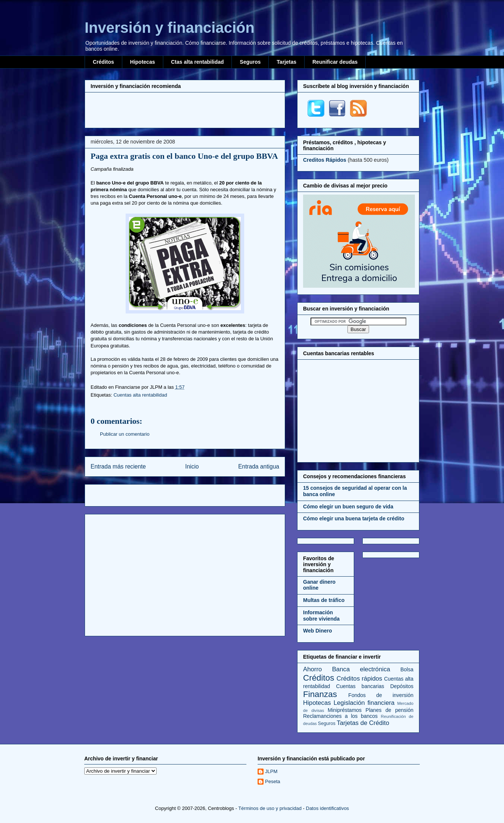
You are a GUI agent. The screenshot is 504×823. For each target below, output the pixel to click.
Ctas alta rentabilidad (198, 62)
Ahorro (312, 669)
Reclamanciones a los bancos (340, 716)
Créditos (103, 62)
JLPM (271, 771)
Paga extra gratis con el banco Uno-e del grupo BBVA (184, 156)
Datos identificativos (328, 808)
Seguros (250, 62)
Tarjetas (286, 62)
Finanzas (320, 694)
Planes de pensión (390, 710)
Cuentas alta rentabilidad (140, 395)
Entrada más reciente (118, 466)
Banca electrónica (361, 669)
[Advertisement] (185, 109)
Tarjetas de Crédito (363, 723)
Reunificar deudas (335, 62)
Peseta (273, 781)
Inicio (192, 466)
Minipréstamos (345, 710)
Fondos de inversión (381, 695)
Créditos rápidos (359, 679)
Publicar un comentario (125, 434)
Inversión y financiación (170, 28)
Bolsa (407, 669)
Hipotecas (143, 62)
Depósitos (402, 686)
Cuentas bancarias (360, 686)
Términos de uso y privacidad (270, 808)
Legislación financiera (364, 703)
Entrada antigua (259, 466)
